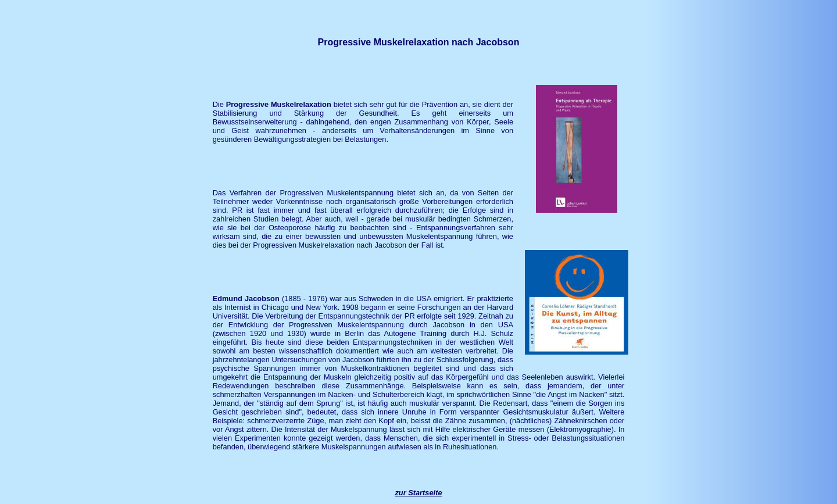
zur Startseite (418, 493)
